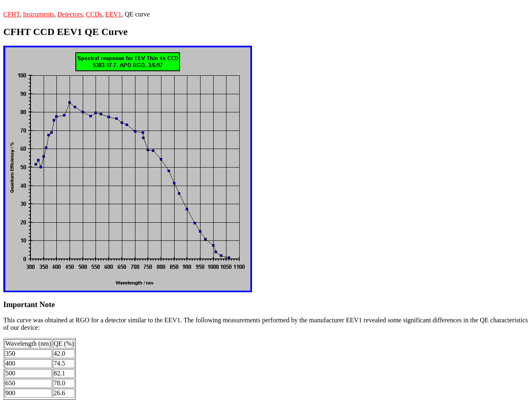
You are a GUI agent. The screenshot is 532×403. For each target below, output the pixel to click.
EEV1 (113, 14)
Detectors (70, 14)
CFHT (12, 14)
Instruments (39, 14)
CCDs (94, 14)
